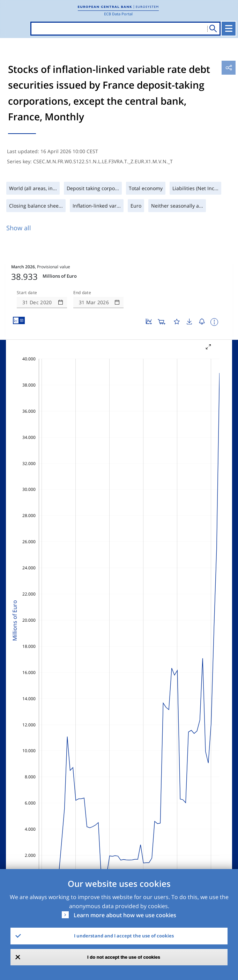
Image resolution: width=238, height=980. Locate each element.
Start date (27, 293)
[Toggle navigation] (229, 29)
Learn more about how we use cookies (125, 915)
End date (82, 293)
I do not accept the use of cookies (124, 957)
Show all (19, 228)
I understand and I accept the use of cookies (124, 936)
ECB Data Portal (118, 14)
